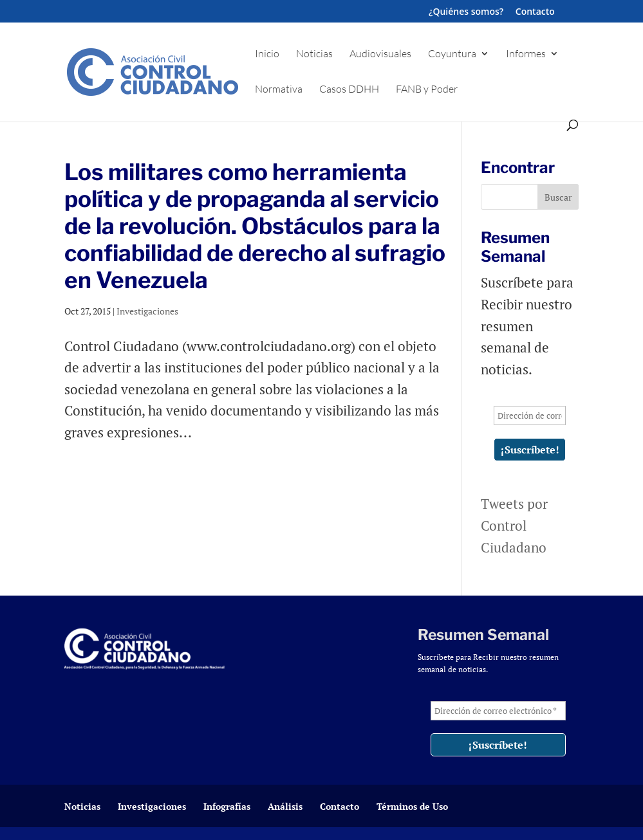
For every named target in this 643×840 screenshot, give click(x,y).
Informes (526, 54)
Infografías (227, 806)
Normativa (279, 90)
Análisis (285, 806)
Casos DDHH (349, 90)
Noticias (314, 54)
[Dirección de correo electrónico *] (530, 415)
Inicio (267, 54)
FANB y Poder (427, 90)
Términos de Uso (412, 806)
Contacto (535, 12)
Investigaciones (147, 311)
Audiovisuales (380, 54)
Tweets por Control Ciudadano (514, 525)
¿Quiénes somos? (466, 12)
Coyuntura (452, 54)
